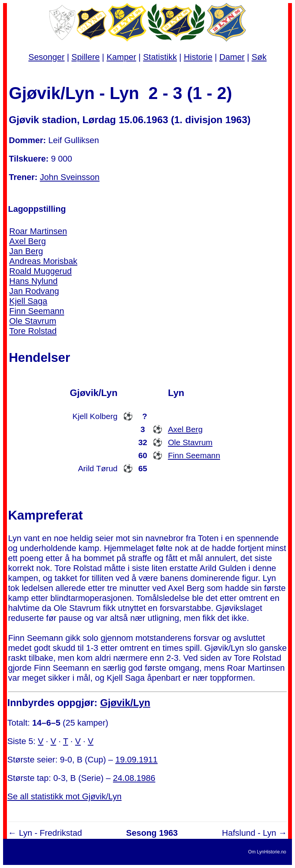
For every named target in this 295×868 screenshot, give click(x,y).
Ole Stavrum (33, 321)
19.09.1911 (136, 760)
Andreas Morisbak (43, 261)
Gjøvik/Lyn (125, 703)
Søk (259, 57)
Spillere (85, 57)
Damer (232, 57)
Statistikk (160, 57)
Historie (198, 57)
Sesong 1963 (152, 833)
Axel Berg (27, 241)
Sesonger (46, 57)
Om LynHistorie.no (267, 852)
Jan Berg (26, 251)
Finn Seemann (37, 311)
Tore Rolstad (33, 331)
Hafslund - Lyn (249, 833)
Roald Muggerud (41, 271)
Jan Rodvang (34, 291)
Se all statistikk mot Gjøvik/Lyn (64, 796)
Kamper (121, 57)
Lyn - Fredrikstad (50, 833)
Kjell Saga (28, 301)
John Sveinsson (70, 177)
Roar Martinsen (38, 231)
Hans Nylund (33, 281)
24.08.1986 (134, 778)
